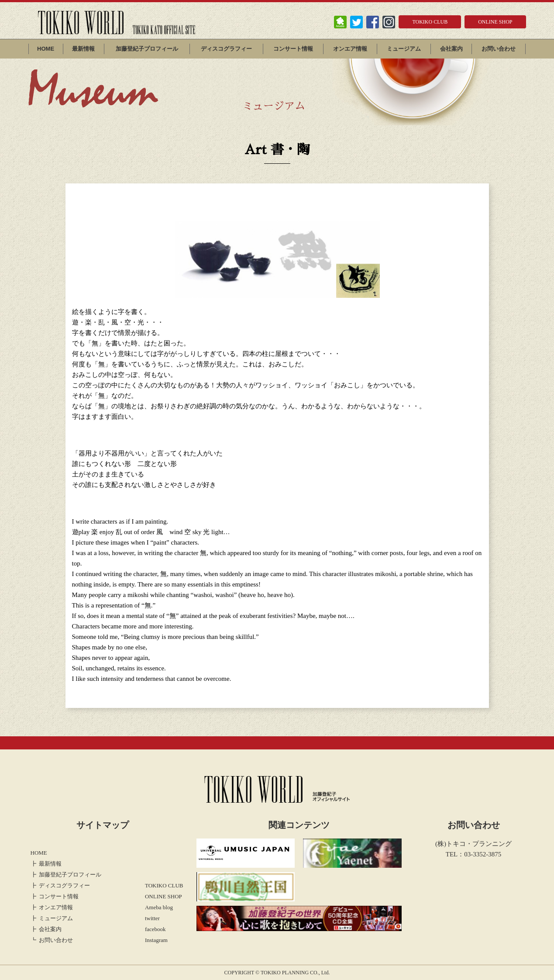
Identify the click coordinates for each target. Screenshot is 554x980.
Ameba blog (159, 907)
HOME (46, 49)
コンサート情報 (293, 49)
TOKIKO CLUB (430, 22)
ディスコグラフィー (226, 49)
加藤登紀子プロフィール (147, 49)
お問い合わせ (499, 49)
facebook (155, 929)
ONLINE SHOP (495, 22)
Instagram (156, 940)
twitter (152, 918)
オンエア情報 (350, 49)
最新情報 (83, 49)
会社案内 (451, 49)
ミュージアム (404, 49)
